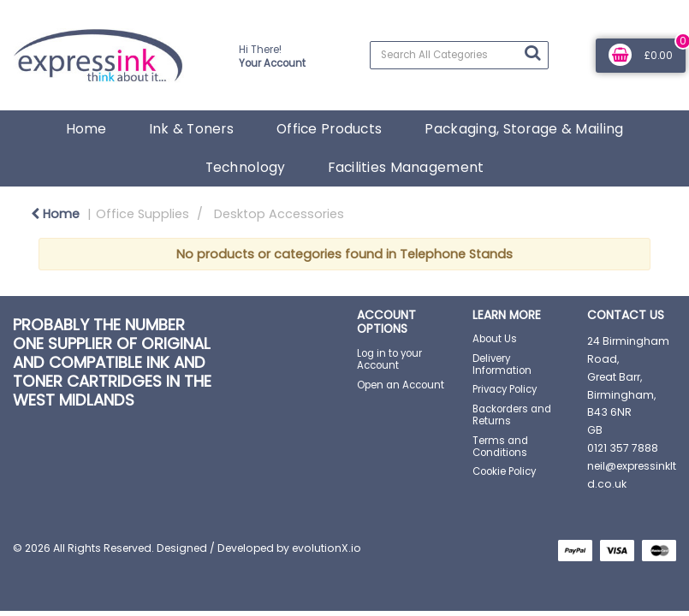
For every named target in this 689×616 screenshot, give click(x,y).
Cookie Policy (504, 471)
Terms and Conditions (500, 447)
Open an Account (401, 385)
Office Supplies (143, 214)
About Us (495, 339)
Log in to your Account (389, 359)
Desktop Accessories (279, 214)
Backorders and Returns (512, 415)
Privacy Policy (505, 389)
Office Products (329, 129)
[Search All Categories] (459, 55)
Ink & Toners (191, 129)
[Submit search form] (532, 53)
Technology (246, 167)
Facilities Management (406, 167)
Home (86, 129)
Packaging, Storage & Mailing (524, 129)
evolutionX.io (327, 548)
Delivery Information (502, 364)
